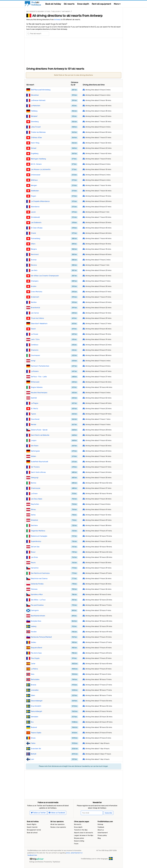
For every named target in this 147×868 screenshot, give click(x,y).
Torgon (33, 196)
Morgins (34, 249)
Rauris (33, 563)
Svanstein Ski (36, 749)
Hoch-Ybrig (35, 143)
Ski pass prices (79, 838)
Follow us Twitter (38, 813)
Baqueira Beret (37, 648)
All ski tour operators (57, 824)
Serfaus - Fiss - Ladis (39, 377)
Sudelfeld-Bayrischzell (39, 462)
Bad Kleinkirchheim (38, 616)
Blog (99, 838)
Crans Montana (37, 292)
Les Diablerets (36, 223)
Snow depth (83, 4)
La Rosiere (35, 371)
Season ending (79, 841)
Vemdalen (35, 717)
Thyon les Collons (37, 318)
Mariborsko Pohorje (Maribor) (41, 637)
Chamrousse (36, 488)
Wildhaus (34, 180)
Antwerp (66, 12)
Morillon (34, 302)
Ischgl (33, 361)
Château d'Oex (36, 138)
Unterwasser (36, 175)
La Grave (34, 494)
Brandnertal (35, 308)
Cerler (33, 664)
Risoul (33, 552)
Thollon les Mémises (38, 132)
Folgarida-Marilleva (38, 531)
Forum (76, 844)
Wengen (34, 185)
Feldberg (34, 111)
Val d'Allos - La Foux (38, 600)
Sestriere (34, 525)
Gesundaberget (37, 701)
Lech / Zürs (35, 339)
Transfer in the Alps (81, 830)
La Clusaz (35, 334)
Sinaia (33, 738)
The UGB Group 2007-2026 (107, 850)
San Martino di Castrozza (40, 573)
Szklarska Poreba (37, 584)
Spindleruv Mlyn (37, 594)
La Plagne (35, 403)
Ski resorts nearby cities (38, 12)
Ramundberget (36, 711)
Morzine (34, 265)
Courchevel (35, 419)
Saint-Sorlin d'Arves (38, 472)
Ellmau (33, 509)
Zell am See (35, 547)
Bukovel (34, 727)
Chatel (33, 233)
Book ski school (32, 833)
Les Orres (34, 557)
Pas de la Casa (36, 653)
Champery (35, 281)
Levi (32, 759)
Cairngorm (35, 610)
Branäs (34, 685)
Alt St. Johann (36, 164)
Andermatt (35, 297)
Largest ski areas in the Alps (84, 835)
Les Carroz (35, 313)
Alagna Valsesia (37, 387)
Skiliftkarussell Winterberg (41, 90)
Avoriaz (34, 260)
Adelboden (35, 191)
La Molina (34, 669)
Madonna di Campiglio (39, 536)
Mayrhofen (35, 504)
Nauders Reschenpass (39, 393)
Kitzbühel (34, 520)
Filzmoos (34, 589)
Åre (32, 722)
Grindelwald (35, 217)
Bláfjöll (34, 754)
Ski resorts (69, 4)
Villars (33, 244)
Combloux (35, 345)
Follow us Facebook (57, 813)
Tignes (33, 414)
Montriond (35, 254)
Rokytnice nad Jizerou (39, 579)
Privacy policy (102, 835)
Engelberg (35, 153)
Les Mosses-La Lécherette (41, 169)
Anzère (34, 286)
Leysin (33, 212)
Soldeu (33, 642)
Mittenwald (35, 382)
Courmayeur (35, 355)
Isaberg (34, 626)
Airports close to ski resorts (83, 833)
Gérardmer (35, 95)
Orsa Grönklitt (36, 706)
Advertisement (103, 833)
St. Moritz (34, 409)
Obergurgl (35, 478)
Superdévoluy (36, 541)
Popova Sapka (36, 733)
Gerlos (33, 515)
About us (101, 830)
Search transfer (32, 827)
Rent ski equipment (101, 4)
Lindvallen (35, 690)
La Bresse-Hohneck (38, 100)
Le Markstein (36, 106)
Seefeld (34, 398)
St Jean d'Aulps (37, 228)
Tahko (33, 743)
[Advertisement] (74, 52)
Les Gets (34, 270)
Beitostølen (35, 679)
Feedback (101, 827)
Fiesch (33, 329)
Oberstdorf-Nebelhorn (39, 324)
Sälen (33, 695)
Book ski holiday (53, 4)
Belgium (56, 12)
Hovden (34, 632)
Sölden (33, 456)
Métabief (34, 116)
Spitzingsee (35, 451)
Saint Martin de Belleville (40, 435)
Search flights (32, 824)
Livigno (34, 440)
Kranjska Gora (36, 621)
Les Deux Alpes (37, 499)
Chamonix (35, 350)
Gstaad (34, 148)
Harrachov (35, 568)
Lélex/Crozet (36, 127)
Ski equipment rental (34, 830)
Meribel (34, 424)
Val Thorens (35, 467)
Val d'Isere (35, 446)
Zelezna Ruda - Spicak (39, 430)
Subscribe (108, 813)
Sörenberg (35, 122)
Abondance (35, 207)
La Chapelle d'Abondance (40, 201)
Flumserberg (36, 238)
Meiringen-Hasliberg (38, 159)
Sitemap (100, 824)
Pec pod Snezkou (37, 605)
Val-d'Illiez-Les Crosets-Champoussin (45, 276)
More (117, 4)
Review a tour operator (58, 827)
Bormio (34, 483)
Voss (33, 674)
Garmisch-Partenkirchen (40, 366)
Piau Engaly (35, 658)
